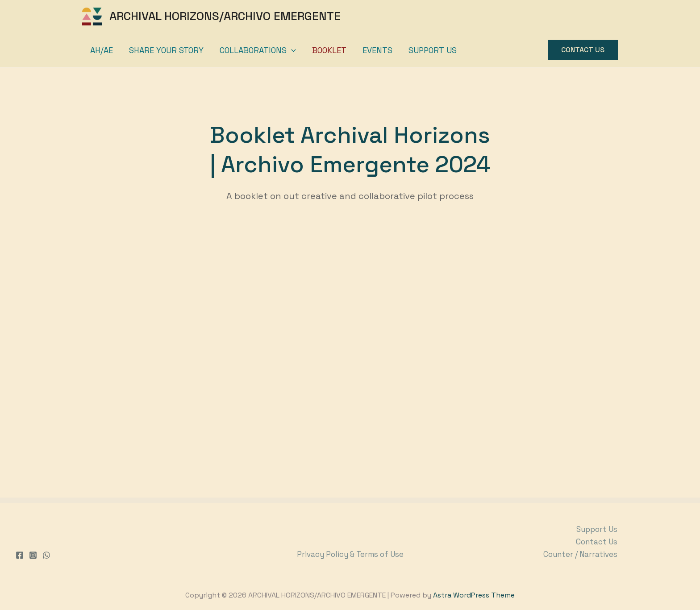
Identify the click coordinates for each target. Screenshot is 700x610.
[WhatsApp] (46, 555)
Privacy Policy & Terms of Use (350, 554)
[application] (291, 50)
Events (377, 50)
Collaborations (258, 50)
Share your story (166, 50)
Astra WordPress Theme (474, 595)
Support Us (433, 50)
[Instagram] (33, 555)
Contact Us (597, 542)
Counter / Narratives (580, 554)
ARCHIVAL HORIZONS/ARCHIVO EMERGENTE (225, 16)
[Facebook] (20, 555)
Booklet (329, 50)
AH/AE (102, 50)
